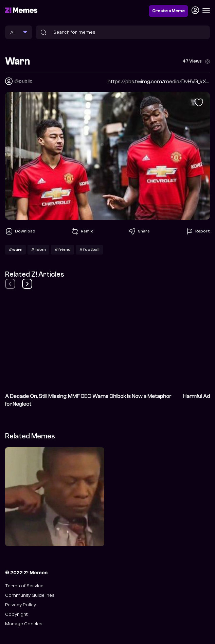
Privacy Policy (21, 605)
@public (23, 81)
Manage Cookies (24, 624)
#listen (38, 249)
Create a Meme (168, 11)
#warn (15, 249)
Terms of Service (24, 586)
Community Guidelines (30, 595)
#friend (62, 249)
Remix (82, 231)
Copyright (16, 614)
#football (89, 249)
